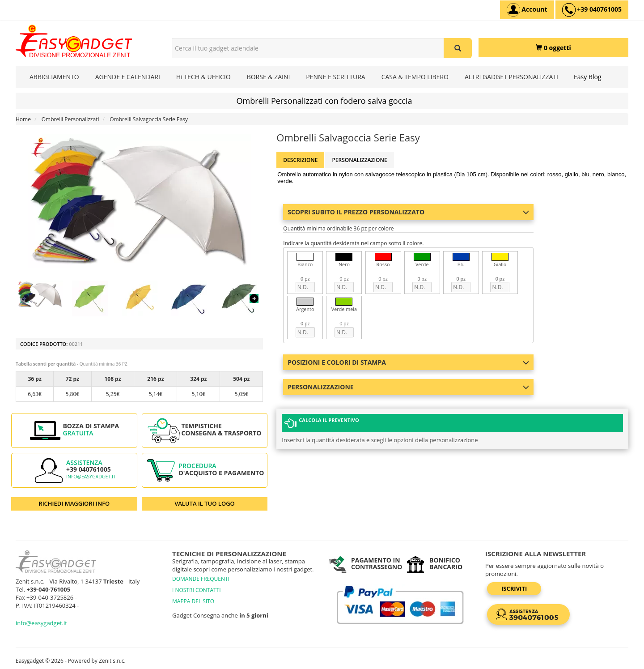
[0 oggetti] (553, 48)
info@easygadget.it (91, 477)
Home (23, 119)
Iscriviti (514, 588)
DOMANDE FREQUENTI (201, 579)
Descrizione (300, 160)
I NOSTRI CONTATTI (197, 590)
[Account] (527, 10)
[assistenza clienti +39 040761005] (592, 10)
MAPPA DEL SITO (193, 601)
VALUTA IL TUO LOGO (205, 503)
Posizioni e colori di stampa (408, 362)
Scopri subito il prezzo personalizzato (408, 212)
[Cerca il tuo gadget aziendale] (458, 48)
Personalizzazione (359, 160)
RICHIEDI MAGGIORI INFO (74, 503)
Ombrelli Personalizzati (70, 119)
